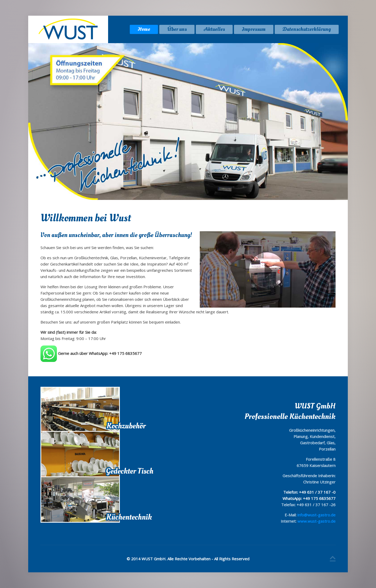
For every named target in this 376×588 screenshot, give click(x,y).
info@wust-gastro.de (316, 515)
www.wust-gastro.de (316, 521)
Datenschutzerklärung (307, 29)
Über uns (177, 29)
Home (144, 29)
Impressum (254, 29)
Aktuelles (214, 29)
